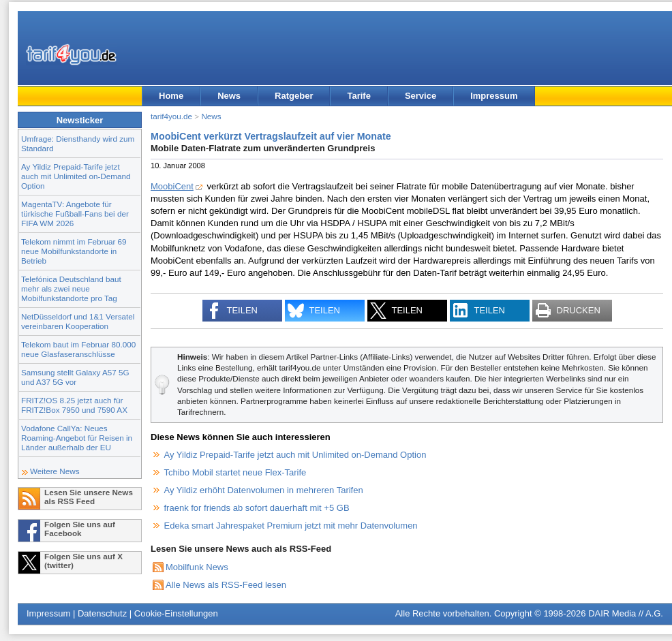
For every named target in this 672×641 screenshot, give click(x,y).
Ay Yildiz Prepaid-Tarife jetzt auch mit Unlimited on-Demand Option (76, 176)
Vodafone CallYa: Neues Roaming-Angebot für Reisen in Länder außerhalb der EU (77, 438)
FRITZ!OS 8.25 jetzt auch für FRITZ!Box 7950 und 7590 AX (74, 405)
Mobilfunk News (197, 567)
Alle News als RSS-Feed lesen (226, 585)
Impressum (494, 96)
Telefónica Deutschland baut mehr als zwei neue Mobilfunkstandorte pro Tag (71, 288)
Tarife (358, 96)
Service (421, 96)
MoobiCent (172, 186)
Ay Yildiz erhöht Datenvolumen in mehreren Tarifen (264, 490)
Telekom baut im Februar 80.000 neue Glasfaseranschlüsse (78, 349)
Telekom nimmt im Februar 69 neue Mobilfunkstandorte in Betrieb (74, 251)
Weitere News (55, 471)
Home (171, 96)
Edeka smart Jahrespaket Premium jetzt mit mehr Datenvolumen (291, 526)
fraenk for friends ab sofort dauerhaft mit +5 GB (257, 508)
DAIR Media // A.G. (626, 613)
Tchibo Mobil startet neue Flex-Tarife (235, 472)
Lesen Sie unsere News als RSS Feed (89, 497)
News (229, 96)
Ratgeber (294, 96)
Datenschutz (102, 613)
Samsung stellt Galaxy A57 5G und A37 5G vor (75, 377)
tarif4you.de (171, 116)
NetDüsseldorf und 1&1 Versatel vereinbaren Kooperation (78, 321)
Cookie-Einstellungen (176, 613)
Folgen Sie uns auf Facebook (80, 529)
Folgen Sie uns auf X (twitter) (83, 561)
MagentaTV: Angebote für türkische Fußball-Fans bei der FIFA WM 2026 (75, 214)
